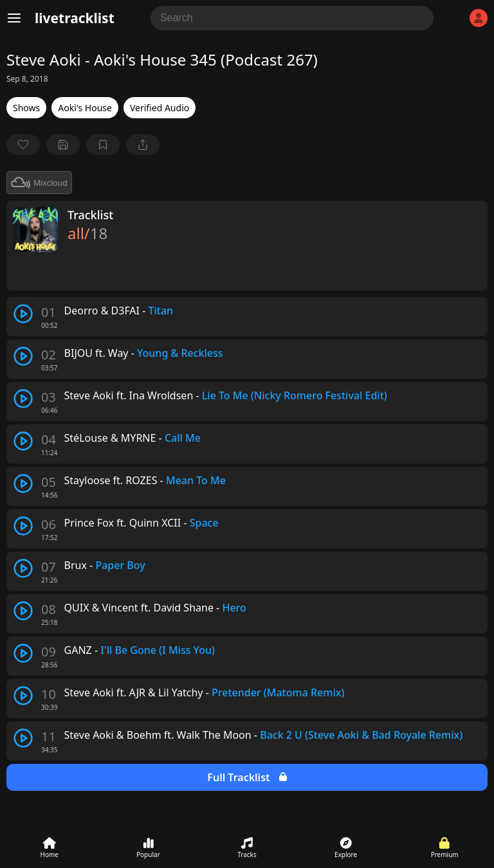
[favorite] (23, 145)
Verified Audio (160, 108)
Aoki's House (85, 108)
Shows (26, 108)
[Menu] (14, 18)
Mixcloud (39, 183)
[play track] (23, 314)
